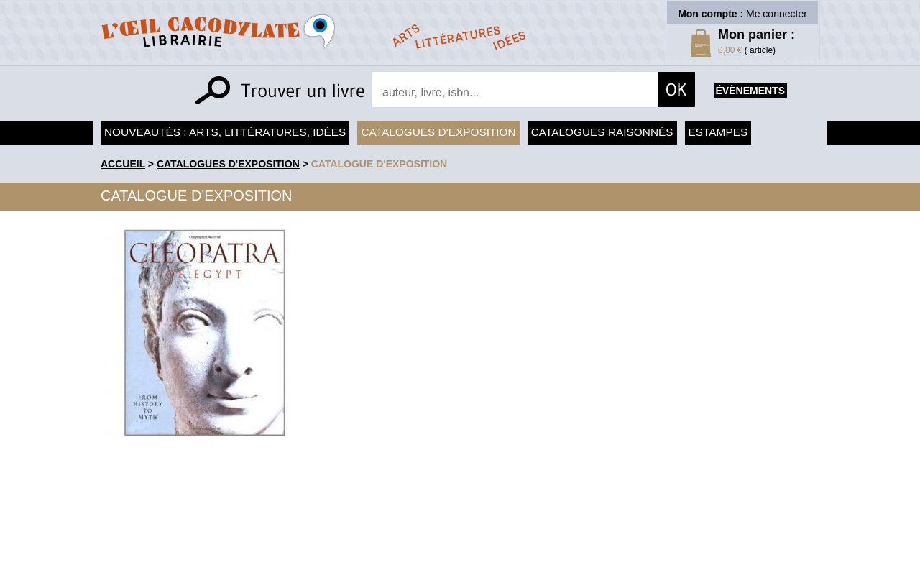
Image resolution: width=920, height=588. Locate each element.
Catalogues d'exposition (438, 132)
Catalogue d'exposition (379, 164)
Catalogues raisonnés (602, 132)
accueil (123, 164)
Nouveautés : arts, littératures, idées (225, 132)
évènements (750, 91)
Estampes (718, 132)
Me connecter (777, 14)
